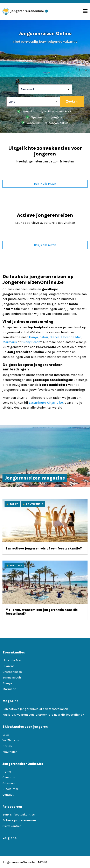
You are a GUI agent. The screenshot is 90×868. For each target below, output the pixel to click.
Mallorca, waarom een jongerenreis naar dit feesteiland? (43, 715)
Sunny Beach (31, 342)
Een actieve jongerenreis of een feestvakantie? (44, 548)
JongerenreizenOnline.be (19, 862)
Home (7, 772)
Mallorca (16, 566)
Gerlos (7, 746)
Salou (44, 337)
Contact (8, 795)
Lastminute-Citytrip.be (46, 403)
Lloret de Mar (71, 337)
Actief (14, 504)
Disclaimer (10, 789)
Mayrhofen (10, 752)
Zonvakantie (34, 504)
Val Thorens (11, 740)
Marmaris (10, 342)
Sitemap (9, 783)
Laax (6, 734)
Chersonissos (12, 672)
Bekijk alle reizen (45, 184)
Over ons (9, 777)
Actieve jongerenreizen (19, 820)
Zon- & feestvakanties (19, 814)
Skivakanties (12, 826)
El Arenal (9, 666)
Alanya (33, 337)
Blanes (55, 337)
